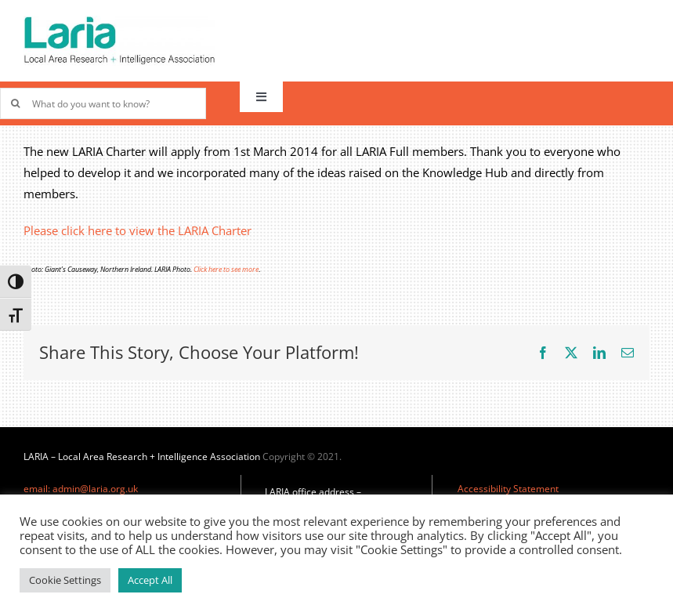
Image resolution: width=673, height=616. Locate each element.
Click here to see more (226, 269)
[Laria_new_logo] (119, 21)
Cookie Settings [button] (65, 580)
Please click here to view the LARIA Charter (137, 230)
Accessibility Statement (508, 489)
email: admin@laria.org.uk (81, 489)
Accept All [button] (150, 580)
